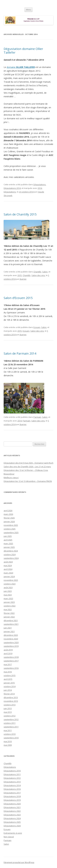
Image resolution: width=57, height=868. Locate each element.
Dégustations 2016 (12, 789)
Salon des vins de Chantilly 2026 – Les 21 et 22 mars (27, 467)
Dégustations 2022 (12, 811)
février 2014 (9, 694)
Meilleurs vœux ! (11, 478)
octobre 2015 (10, 675)
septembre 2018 (11, 657)
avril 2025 (8, 540)
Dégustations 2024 (12, 818)
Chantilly (37, 272)
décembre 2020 (11, 635)
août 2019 (8, 650)
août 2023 (8, 587)
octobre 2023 (10, 584)
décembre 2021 (11, 620)
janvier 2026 (9, 522)
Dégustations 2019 (12, 800)
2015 (20, 275)
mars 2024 (8, 573)
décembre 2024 (11, 551)
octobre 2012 (10, 716)
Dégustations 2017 (12, 793)
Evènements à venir (13, 833)
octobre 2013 (10, 705)
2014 (40, 188)
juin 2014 (8, 690)
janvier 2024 (9, 576)
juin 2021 (8, 628)
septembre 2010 (11, 738)
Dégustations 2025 (12, 822)
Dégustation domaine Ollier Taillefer (23, 51)
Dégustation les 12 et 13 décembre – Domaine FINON (28, 481)
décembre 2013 (11, 697)
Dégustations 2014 (12, 188)
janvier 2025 (9, 547)
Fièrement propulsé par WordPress (19, 862)
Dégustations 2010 (12, 771)
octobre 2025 (10, 529)
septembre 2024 (11, 558)
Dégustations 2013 (12, 782)
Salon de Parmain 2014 (20, 353)
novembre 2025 (11, 525)
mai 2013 (8, 712)
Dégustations (40, 184)
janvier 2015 (9, 683)
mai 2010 (8, 741)
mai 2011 (8, 730)
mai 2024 (8, 565)
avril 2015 (8, 679)
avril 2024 (8, 569)
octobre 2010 (10, 734)
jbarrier (23, 279)
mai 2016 (8, 672)
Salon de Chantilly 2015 (20, 214)
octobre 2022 (10, 606)
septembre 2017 (11, 661)
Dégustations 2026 (12, 826)
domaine (21, 67)
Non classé (9, 837)
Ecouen (37, 327)
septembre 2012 (11, 719)
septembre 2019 (11, 646)
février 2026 (9, 518)
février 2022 (9, 613)
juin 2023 (8, 591)
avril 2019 (8, 653)
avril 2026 (8, 511)
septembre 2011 (11, 727)
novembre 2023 (11, 580)
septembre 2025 (11, 532)
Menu (28, 10)
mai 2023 (8, 595)
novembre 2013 (11, 701)
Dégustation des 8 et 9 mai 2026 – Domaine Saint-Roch (28, 463)
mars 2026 (8, 514)
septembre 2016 (11, 668)
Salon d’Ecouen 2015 (18, 298)
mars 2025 (8, 543)
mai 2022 (8, 609)
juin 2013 (8, 708)
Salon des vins (38, 275)
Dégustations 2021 (12, 807)
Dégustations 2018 (12, 796)
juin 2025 (8, 536)
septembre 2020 (11, 642)
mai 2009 (8, 745)
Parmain (37, 417)
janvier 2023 (9, 602)
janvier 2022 (9, 617)
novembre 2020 (11, 639)
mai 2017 (8, 664)
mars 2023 (8, 598)
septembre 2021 (11, 624)
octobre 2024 (10, 554)
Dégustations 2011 (12, 774)
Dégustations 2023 (12, 815)
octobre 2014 (10, 686)
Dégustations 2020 (12, 804)
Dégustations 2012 (12, 778)
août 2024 (8, 562)
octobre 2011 (10, 723)
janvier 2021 (9, 631)
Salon (45, 272)
